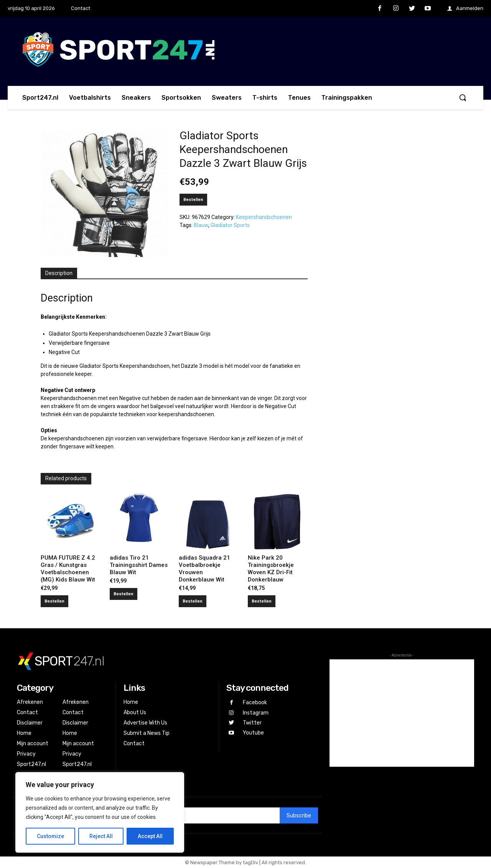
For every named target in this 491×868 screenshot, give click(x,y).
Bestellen (193, 200)
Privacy (26, 754)
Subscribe (299, 816)
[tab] (59, 273)
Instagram (255, 712)
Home (24, 733)
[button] (463, 97)
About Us (135, 712)
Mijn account (33, 744)
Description (59, 273)
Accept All (150, 836)
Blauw (201, 225)
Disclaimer (30, 723)
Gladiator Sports (230, 225)
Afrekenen (30, 702)
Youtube (253, 732)
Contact (27, 712)
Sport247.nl (31, 764)
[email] (199, 815)
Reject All (101, 836)
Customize (50, 836)
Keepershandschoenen (264, 217)
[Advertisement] (402, 713)
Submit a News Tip (147, 733)
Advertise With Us (145, 723)
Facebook (255, 702)
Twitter (252, 722)
